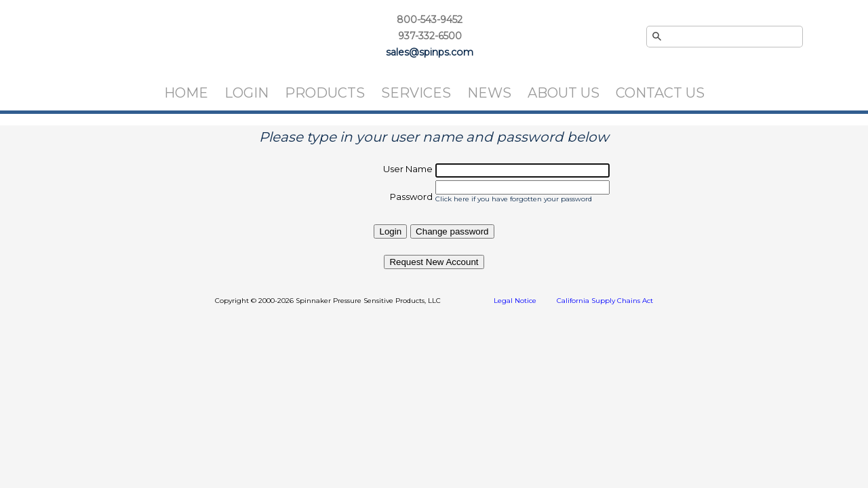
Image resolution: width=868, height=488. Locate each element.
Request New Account (434, 262)
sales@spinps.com (430, 52)
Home (186, 93)
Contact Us (660, 93)
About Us (564, 93)
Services (416, 93)
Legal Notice (515, 301)
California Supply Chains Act (605, 301)
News (489, 93)
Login (246, 93)
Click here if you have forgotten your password (514, 199)
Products (325, 93)
